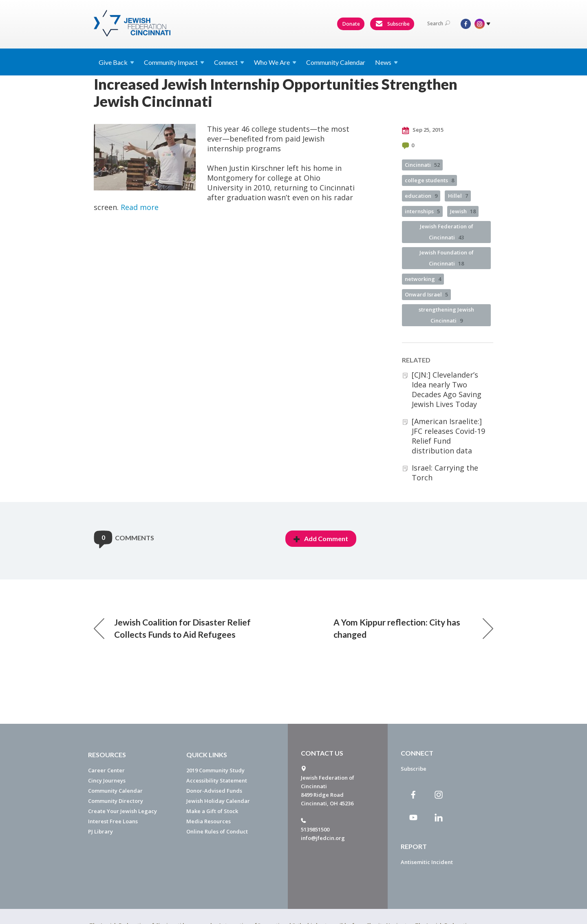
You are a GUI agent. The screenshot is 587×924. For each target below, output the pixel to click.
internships (422, 211)
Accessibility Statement (217, 780)
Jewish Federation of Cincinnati (447, 232)
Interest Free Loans (113, 821)
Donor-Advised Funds (214, 791)
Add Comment (321, 538)
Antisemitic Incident (427, 862)
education (421, 196)
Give (116, 62)
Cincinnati (422, 165)
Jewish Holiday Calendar (218, 801)
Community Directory (116, 801)
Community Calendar (336, 62)
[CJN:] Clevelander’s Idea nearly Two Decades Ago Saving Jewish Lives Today (447, 389)
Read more (140, 207)
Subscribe (393, 24)
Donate (351, 24)
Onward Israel (426, 294)
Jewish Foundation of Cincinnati (447, 258)
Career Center (106, 770)
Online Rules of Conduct (217, 831)
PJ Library (100, 831)
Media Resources (209, 821)
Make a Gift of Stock (212, 811)
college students (429, 180)
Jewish (463, 211)
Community (174, 62)
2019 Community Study (215, 770)
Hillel (458, 196)
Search (439, 23)
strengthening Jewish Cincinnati (446, 315)
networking (423, 279)
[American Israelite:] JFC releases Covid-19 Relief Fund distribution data (448, 436)
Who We (275, 62)
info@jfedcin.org (323, 838)
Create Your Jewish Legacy (122, 811)
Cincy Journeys (107, 780)
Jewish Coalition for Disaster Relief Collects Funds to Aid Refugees (172, 628)
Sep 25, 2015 (423, 130)
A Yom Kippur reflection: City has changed (413, 628)
